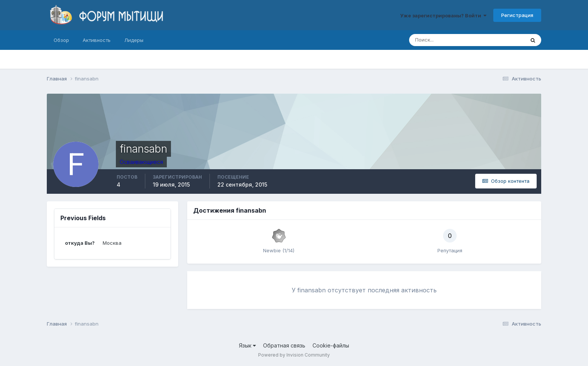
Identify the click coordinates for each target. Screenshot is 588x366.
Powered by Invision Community (294, 355)
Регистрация (517, 15)
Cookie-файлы (331, 345)
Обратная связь (284, 345)
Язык (247, 345)
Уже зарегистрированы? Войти (443, 15)
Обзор (61, 40)
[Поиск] (435, 40)
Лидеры (134, 40)
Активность (97, 40)
